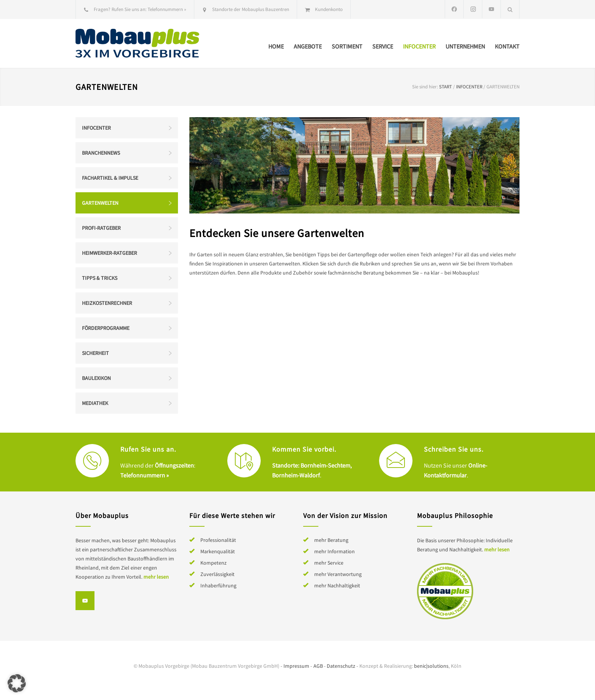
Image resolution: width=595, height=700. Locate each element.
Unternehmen (465, 46)
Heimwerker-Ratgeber (109, 253)
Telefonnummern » (167, 9)
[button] (17, 683)
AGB (318, 666)
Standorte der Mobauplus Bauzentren (251, 9)
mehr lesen (156, 577)
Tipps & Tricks (100, 278)
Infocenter (419, 46)
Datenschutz (341, 666)
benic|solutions (431, 666)
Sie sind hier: (425, 87)
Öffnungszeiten (174, 465)
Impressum (296, 666)
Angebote (308, 46)
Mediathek (95, 403)
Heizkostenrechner (107, 303)
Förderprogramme (106, 328)
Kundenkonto (329, 9)
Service (383, 46)
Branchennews (101, 153)
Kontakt (507, 46)
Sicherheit (95, 353)
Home (276, 46)
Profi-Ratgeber (101, 228)
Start (445, 87)
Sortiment (347, 46)
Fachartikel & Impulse (110, 178)
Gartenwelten (100, 203)
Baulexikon (96, 378)
